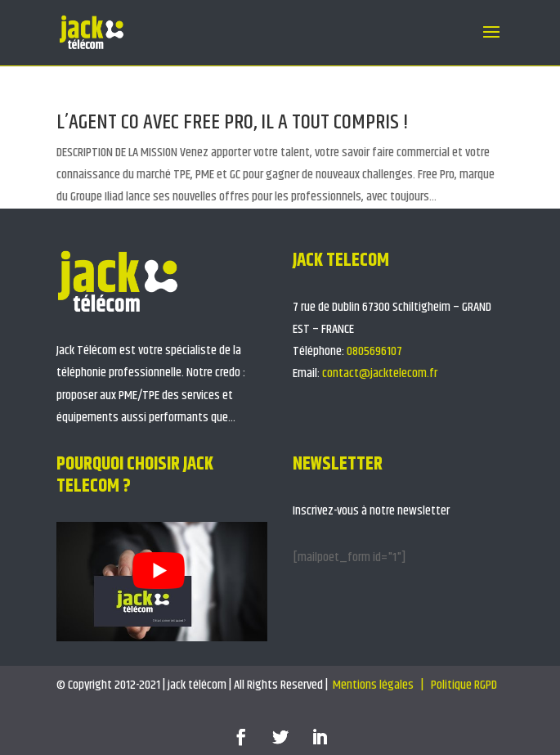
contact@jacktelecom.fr (380, 373)
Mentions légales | (379, 685)
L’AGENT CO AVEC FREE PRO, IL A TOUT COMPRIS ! (233, 122)
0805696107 (374, 351)
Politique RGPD (465, 685)
